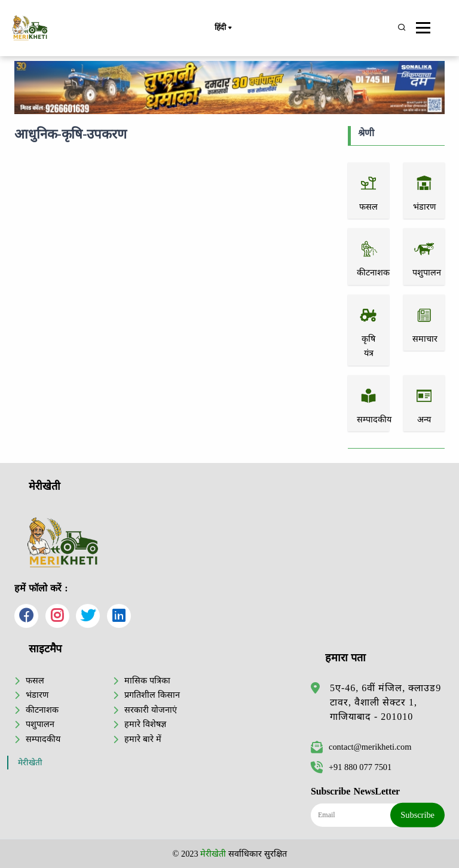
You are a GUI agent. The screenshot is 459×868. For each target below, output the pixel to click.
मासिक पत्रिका (147, 680)
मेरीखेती (30, 763)
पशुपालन (40, 724)
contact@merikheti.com (361, 747)
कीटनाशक (42, 710)
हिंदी (223, 28)
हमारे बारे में (143, 739)
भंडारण (37, 695)
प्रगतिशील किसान (152, 695)
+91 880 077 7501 (351, 767)
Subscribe (417, 815)
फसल (35, 680)
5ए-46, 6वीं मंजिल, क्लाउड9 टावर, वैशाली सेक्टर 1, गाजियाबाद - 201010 (385, 702)
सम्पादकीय (43, 739)
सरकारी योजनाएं (151, 710)
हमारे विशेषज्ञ (145, 724)
